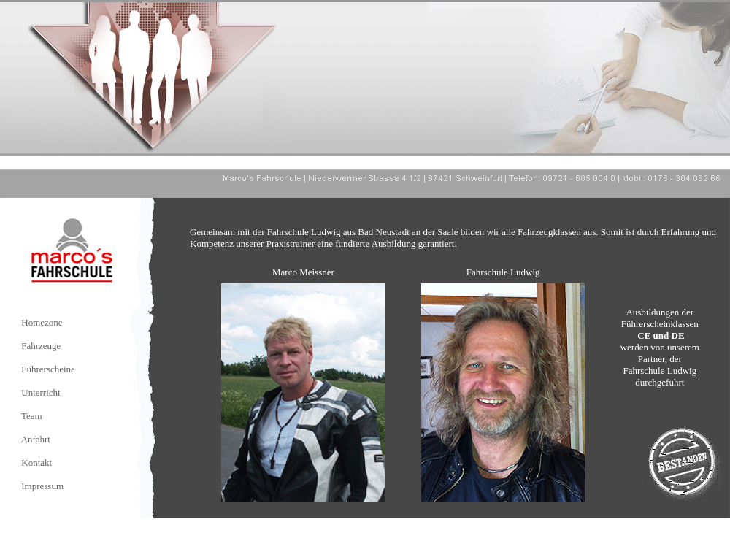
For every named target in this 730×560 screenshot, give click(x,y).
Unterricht (41, 392)
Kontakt (36, 463)
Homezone (42, 322)
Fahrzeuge (41, 346)
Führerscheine (48, 369)
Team (32, 416)
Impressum (42, 486)
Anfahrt (36, 439)
